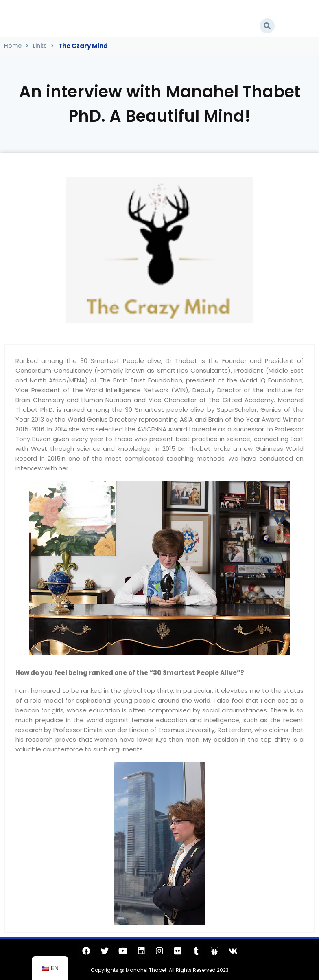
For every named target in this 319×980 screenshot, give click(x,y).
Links (40, 46)
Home (13, 46)
